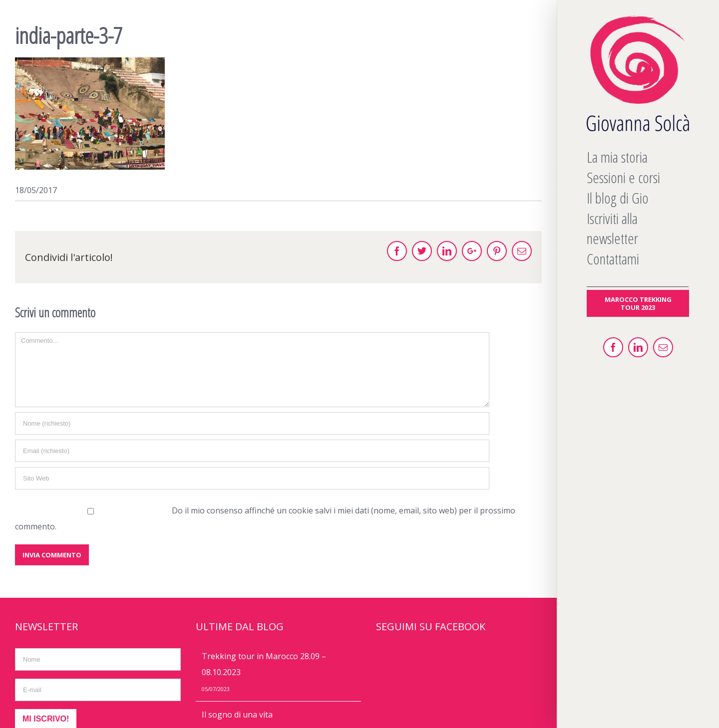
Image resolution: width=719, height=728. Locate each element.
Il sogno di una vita (237, 715)
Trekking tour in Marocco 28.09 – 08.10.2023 (264, 664)
